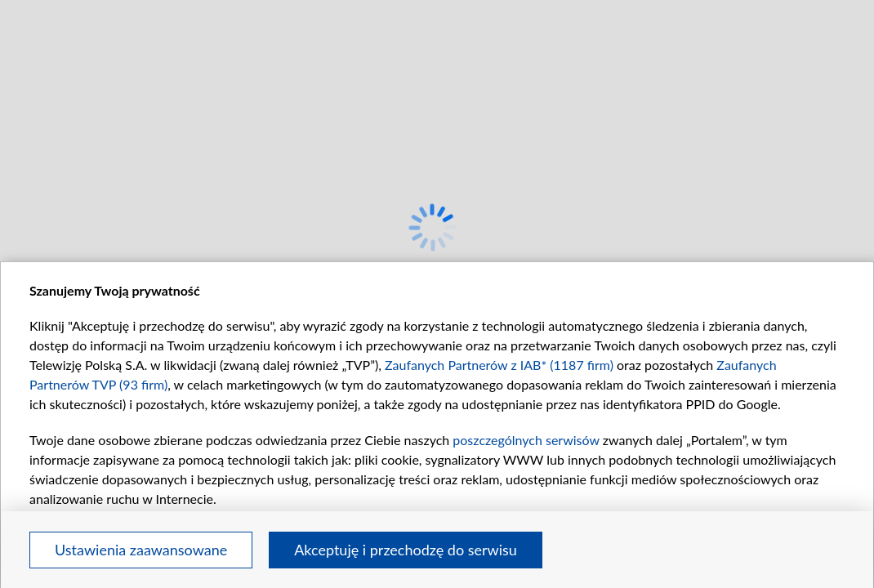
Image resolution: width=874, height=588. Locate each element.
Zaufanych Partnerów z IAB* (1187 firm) (499, 365)
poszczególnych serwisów (526, 440)
